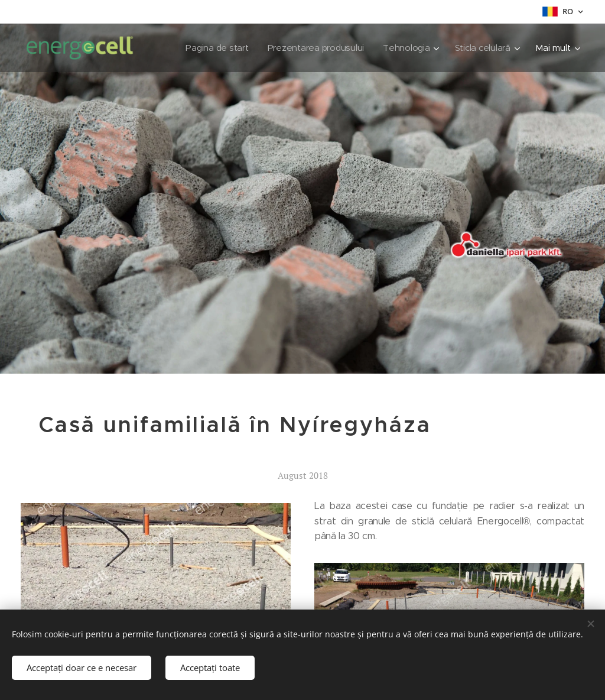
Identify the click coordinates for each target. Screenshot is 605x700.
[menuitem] (212, 48)
